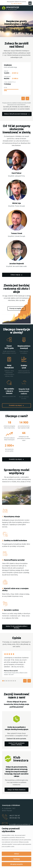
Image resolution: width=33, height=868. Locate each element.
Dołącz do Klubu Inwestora (16, 790)
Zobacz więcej (15, 275)
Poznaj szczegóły (15, 308)
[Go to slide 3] (7, 681)
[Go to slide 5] (10, 681)
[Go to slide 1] (3, 681)
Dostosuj (16, 859)
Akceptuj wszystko (17, 864)
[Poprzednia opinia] (25, 681)
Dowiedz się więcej (15, 405)
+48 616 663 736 (15, 818)
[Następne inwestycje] (27, 99)
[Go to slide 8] (15, 681)
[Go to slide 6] (12, 681)
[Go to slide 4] (8, 681)
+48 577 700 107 (16, 4)
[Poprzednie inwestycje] (23, 99)
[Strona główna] (11, 8)
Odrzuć (16, 854)
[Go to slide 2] (5, 681)
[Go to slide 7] (14, 681)
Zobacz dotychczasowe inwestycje (16, 114)
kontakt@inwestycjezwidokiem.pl (20, 824)
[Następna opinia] (29, 681)
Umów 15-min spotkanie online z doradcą (17, 627)
